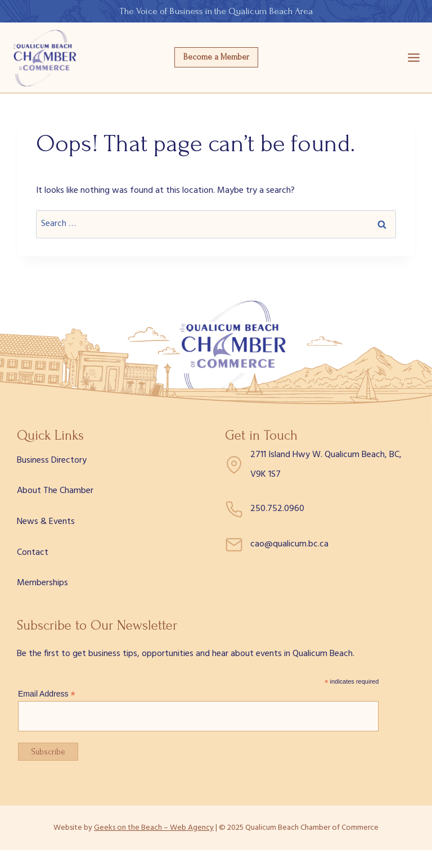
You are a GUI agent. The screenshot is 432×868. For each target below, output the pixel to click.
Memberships (42, 583)
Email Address (47, 694)
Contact (33, 553)
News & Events (46, 522)
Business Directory (52, 460)
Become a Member (216, 57)
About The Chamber (55, 491)
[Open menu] (414, 57)
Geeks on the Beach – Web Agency (154, 828)
